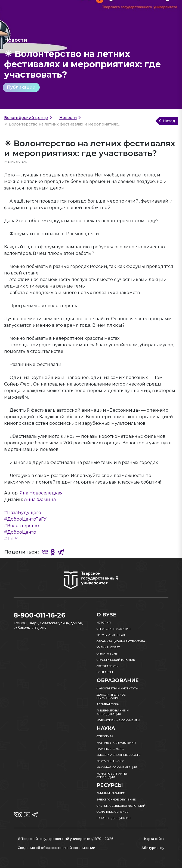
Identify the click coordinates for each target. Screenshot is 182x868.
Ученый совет (108, 647)
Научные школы (110, 749)
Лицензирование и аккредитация (113, 712)
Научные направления (116, 743)
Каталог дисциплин (114, 818)
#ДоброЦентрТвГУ (25, 519)
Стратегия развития (114, 629)
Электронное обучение (116, 800)
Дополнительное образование (111, 696)
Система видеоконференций (121, 806)
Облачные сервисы (113, 812)
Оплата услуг (108, 654)
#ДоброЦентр (20, 532)
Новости (68, 118)
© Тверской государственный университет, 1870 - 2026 (65, 839)
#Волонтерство (21, 526)
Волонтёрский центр (26, 118)
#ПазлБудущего (23, 513)
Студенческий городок (116, 660)
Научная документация (117, 767)
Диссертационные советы (119, 755)
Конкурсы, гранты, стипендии (112, 775)
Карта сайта (154, 839)
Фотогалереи (108, 666)
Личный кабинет (111, 793)
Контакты (105, 672)
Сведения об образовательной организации (56, 848)
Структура (105, 736)
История (104, 623)
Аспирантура (108, 704)
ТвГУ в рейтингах (111, 635)
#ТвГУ (11, 539)
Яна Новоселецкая (41, 493)
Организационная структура (121, 641)
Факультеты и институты (118, 688)
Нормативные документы (118, 720)
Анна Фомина (40, 499)
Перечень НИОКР (110, 761)
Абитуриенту (153, 848)
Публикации (21, 87)
